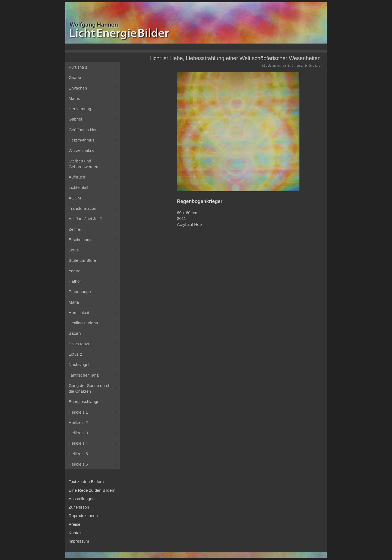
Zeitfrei (75, 229)
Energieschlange (84, 401)
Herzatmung (80, 109)
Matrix (74, 98)
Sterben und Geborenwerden (83, 164)
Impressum (79, 541)
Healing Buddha (83, 323)
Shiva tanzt (79, 344)
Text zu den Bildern (86, 481)
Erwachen (78, 88)
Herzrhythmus (82, 140)
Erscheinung (80, 240)
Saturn (75, 333)
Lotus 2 (75, 354)
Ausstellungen (82, 499)
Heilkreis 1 (78, 412)
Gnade (75, 77)
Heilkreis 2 (78, 422)
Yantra (75, 271)
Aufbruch (77, 177)
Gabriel (75, 119)
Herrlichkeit (79, 313)
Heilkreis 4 (78, 443)
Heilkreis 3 (78, 433)
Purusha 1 (78, 67)
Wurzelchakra (81, 150)
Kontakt (76, 533)
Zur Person (79, 507)
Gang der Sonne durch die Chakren (90, 388)
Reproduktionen (83, 516)
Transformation (82, 208)
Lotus (74, 250)
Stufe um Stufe (82, 260)
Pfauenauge (80, 292)
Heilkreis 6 (78, 464)
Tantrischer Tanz (84, 375)
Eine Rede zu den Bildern (92, 490)
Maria (74, 302)
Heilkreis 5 (78, 454)
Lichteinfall (78, 187)
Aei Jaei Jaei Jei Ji (86, 219)
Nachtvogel (79, 364)
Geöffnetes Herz (84, 130)
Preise (74, 524)
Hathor (75, 281)
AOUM (75, 198)
